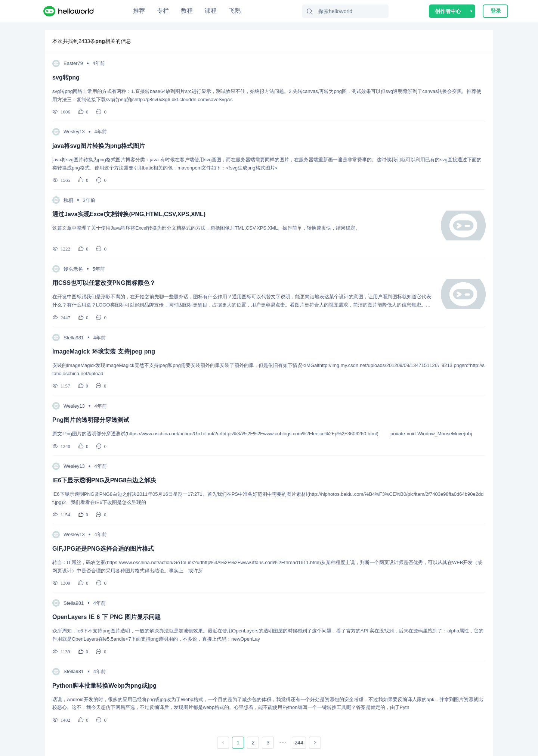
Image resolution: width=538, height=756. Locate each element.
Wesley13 (74, 132)
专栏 (163, 11)
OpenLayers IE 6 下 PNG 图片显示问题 (106, 617)
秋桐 (68, 200)
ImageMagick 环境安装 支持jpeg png (104, 351)
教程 (187, 11)
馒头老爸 (73, 269)
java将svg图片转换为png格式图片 (99, 146)
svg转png (66, 77)
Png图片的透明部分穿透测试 (91, 420)
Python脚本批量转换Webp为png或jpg (104, 686)
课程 (211, 11)
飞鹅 (235, 11)
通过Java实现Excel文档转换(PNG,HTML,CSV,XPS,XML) (129, 214)
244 (299, 743)
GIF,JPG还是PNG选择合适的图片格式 (103, 549)
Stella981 (74, 338)
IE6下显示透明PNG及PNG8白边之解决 (104, 480)
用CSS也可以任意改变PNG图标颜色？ (104, 283)
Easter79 (73, 63)
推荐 (139, 11)
